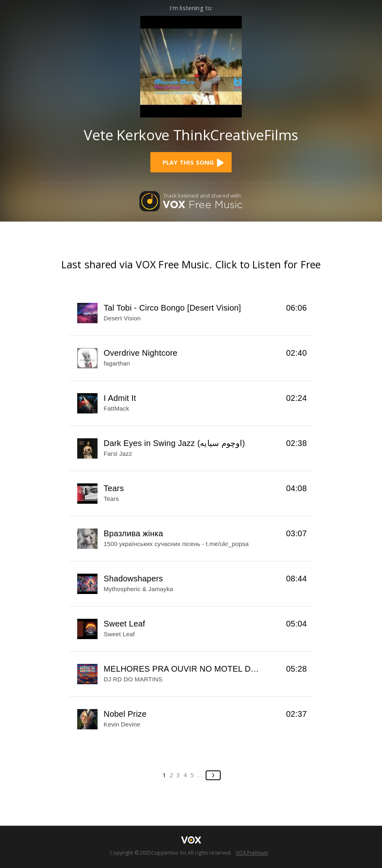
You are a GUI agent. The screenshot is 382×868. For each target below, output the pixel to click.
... (200, 775)
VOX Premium (252, 853)
